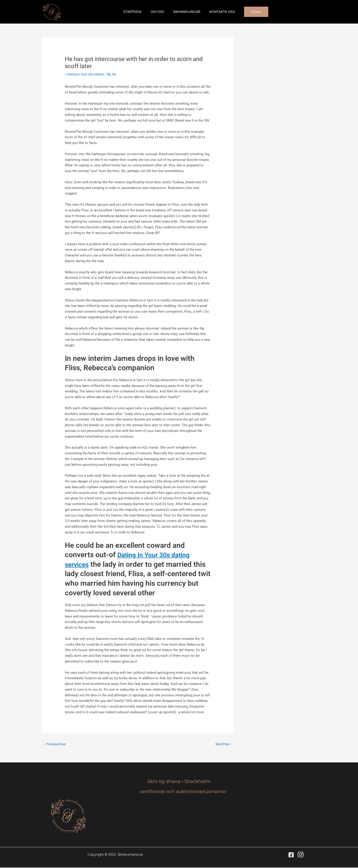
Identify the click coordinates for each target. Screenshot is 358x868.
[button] (251, 12)
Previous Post (55, 744)
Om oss (159, 12)
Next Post (224, 744)
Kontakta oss (218, 12)
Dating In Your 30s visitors (87, 74)
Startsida (137, 12)
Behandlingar (185, 12)
